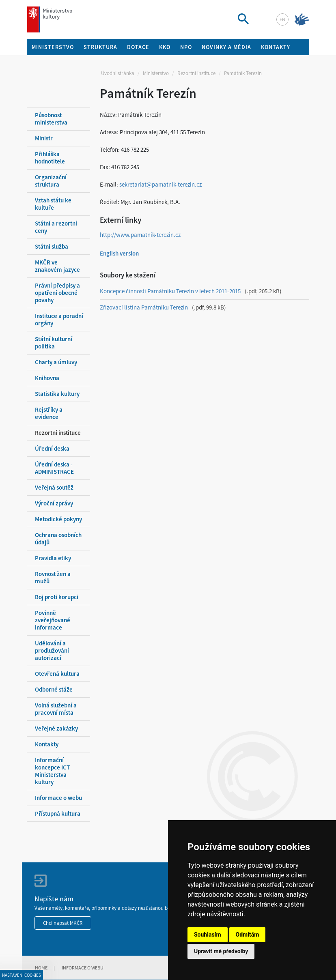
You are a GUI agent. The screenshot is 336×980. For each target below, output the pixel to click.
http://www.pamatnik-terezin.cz (140, 235)
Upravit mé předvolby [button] (221, 951)
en (282, 19)
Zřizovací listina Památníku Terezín (144, 307)
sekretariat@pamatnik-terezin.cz (160, 184)
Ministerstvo (156, 73)
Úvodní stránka (118, 73)
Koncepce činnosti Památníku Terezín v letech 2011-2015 (170, 291)
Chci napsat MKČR (63, 923)
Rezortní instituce (196, 73)
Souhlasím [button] (208, 935)
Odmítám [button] (248, 935)
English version (119, 253)
